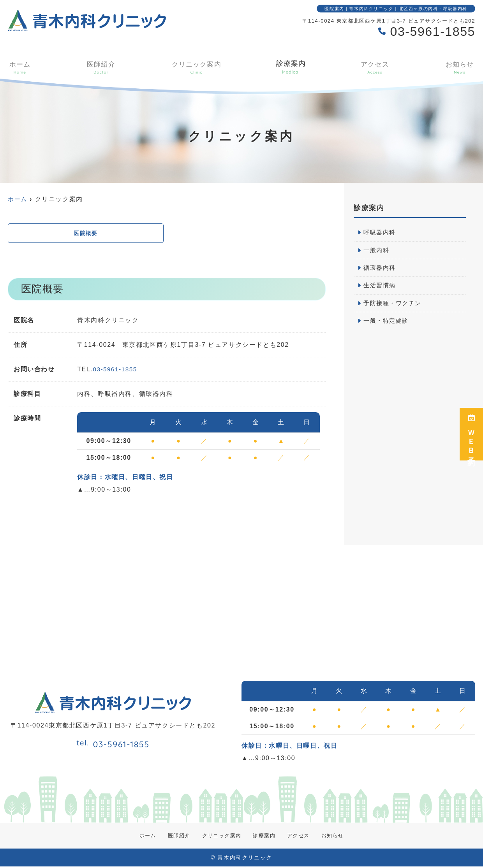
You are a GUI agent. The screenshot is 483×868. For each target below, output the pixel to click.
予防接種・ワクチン (394, 305)
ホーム (19, 67)
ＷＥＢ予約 (472, 434)
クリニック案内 (195, 67)
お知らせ (460, 67)
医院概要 (86, 234)
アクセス (376, 67)
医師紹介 (100, 67)
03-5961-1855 (116, 371)
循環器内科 (381, 269)
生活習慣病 (381, 287)
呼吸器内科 (381, 233)
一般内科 (377, 251)
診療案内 (291, 67)
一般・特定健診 (387, 323)
